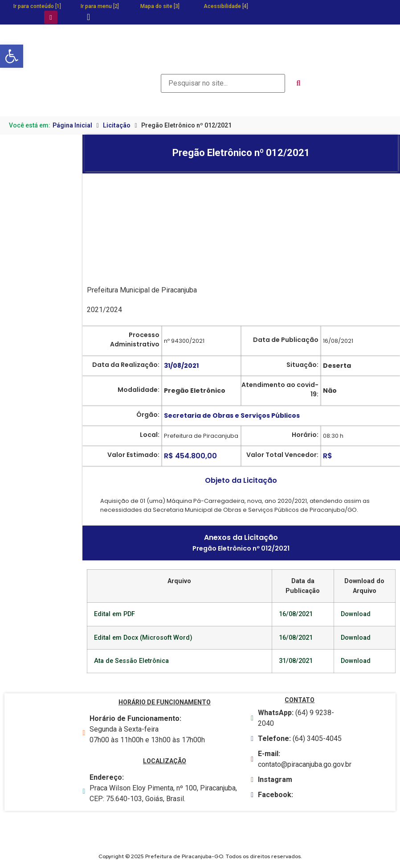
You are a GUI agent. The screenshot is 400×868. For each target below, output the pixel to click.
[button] (12, 56)
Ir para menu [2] (100, 6)
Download (356, 614)
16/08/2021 (296, 614)
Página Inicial (72, 125)
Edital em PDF (114, 614)
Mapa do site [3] (160, 6)
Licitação (117, 125)
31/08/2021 (296, 661)
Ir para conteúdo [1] (37, 6)
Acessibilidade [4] (226, 6)
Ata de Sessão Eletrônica (131, 661)
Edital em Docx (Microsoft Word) (143, 638)
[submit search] (299, 83)
